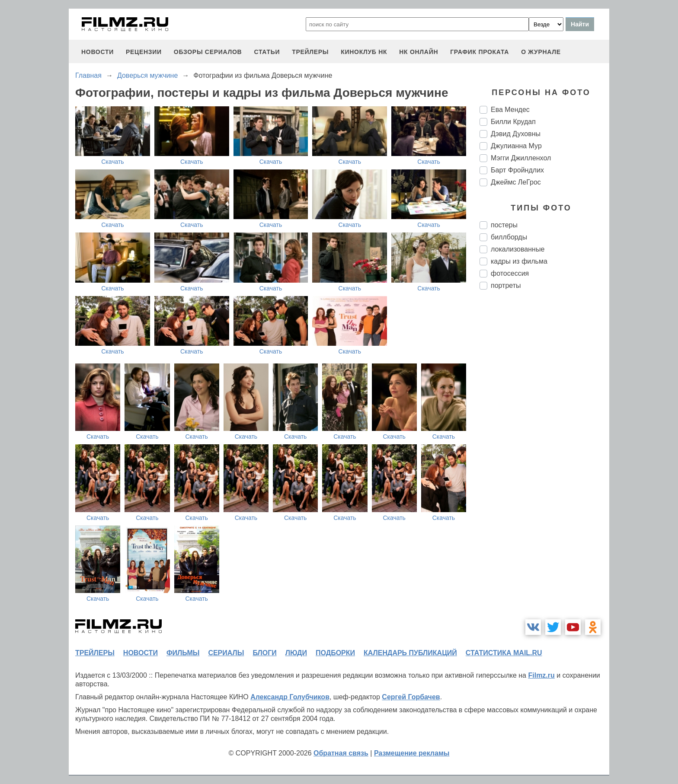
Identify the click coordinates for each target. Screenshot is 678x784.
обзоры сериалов (208, 52)
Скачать (113, 162)
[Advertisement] (544, 441)
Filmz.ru (541, 675)
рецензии (144, 52)
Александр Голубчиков (290, 697)
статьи (267, 52)
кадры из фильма (519, 261)
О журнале (541, 52)
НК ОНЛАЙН (419, 52)
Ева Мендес (510, 110)
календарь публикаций (410, 653)
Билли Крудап (513, 122)
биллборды (509, 237)
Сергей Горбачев (411, 697)
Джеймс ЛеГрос (516, 182)
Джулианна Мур (516, 146)
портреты (506, 285)
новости (98, 52)
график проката (480, 52)
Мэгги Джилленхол (521, 158)
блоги (264, 653)
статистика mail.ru (504, 653)
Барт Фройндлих (517, 170)
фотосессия (510, 273)
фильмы (183, 653)
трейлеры (310, 52)
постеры (504, 225)
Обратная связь (341, 753)
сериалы (226, 653)
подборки (335, 653)
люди (296, 653)
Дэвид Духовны (516, 134)
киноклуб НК (364, 52)
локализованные (518, 249)
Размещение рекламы (412, 753)
